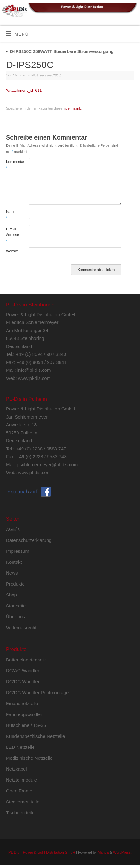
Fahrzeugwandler (24, 714)
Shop (11, 595)
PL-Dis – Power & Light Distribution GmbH (42, 852)
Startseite (16, 606)
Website (12, 251)
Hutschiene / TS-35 (26, 725)
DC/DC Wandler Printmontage (37, 692)
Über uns (16, 617)
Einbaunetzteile (22, 703)
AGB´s (13, 529)
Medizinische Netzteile (29, 758)
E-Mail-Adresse (12, 235)
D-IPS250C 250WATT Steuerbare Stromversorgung (60, 51)
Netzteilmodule (21, 780)
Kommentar (12, 165)
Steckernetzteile (23, 802)
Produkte (15, 584)
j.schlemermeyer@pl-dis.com (48, 465)
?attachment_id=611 (24, 91)
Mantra (103, 852)
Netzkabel (16, 769)
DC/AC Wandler (23, 671)
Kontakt (14, 562)
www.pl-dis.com (34, 378)
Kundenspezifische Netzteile (35, 736)
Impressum (18, 551)
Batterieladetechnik (26, 660)
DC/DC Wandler (23, 682)
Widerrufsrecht (21, 628)
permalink (73, 108)
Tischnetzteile (20, 813)
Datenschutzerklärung (29, 540)
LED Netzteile (20, 747)
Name (11, 215)
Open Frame (19, 791)
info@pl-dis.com (34, 370)
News (12, 573)
